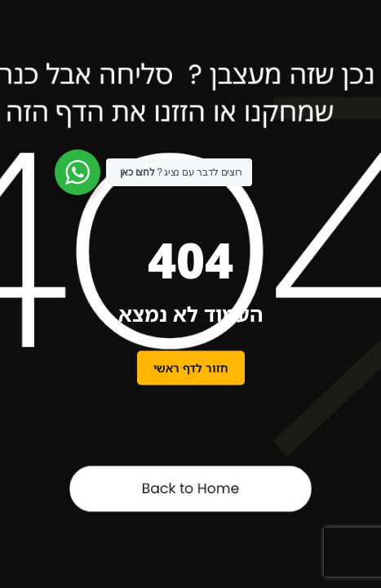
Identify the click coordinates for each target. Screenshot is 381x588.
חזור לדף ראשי (191, 368)
